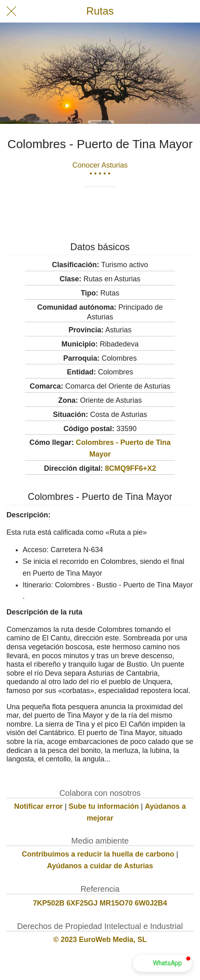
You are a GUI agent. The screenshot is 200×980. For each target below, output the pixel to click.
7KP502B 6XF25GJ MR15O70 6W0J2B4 (100, 903)
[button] (162, 963)
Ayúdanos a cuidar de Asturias (100, 866)
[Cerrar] (11, 11)
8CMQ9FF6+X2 (131, 468)
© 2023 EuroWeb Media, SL (100, 940)
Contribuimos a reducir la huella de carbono (98, 854)
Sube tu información (104, 806)
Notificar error (38, 806)
